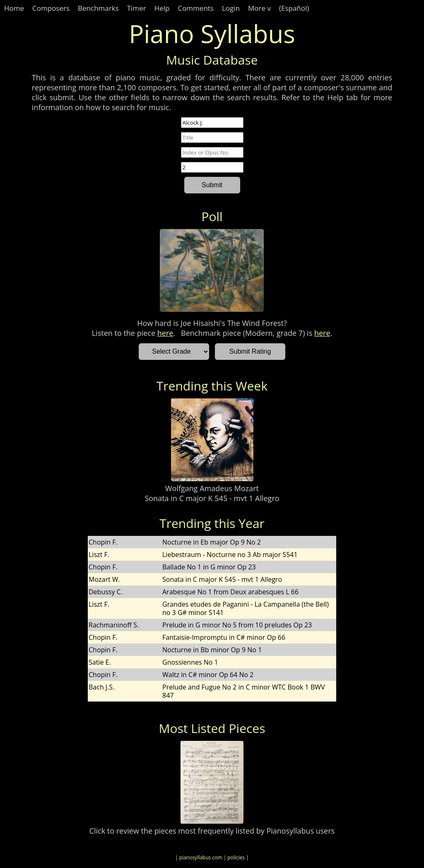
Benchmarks (98, 8)
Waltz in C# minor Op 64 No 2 (208, 675)
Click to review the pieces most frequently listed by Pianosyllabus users (212, 831)
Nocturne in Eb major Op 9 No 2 (212, 542)
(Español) (294, 8)
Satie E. (100, 662)
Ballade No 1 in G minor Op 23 (209, 567)
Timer (137, 8)
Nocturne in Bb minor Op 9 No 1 (212, 650)
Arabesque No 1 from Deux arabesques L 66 (230, 592)
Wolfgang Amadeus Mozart (212, 488)
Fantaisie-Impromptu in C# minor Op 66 (224, 637)
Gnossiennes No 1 (190, 662)
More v (259, 8)
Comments (196, 8)
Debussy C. (106, 592)
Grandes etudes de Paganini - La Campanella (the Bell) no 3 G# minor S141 (246, 608)
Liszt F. (99, 555)
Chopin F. (103, 542)
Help (162, 8)
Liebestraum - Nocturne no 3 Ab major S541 (230, 555)
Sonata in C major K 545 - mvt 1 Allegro (212, 498)
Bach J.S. (101, 687)
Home (14, 8)
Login (231, 8)
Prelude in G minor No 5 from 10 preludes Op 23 (237, 625)
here (165, 333)
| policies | (236, 857)
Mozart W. (104, 579)
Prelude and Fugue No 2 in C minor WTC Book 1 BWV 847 (244, 691)
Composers (51, 8)
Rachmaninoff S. (114, 625)
